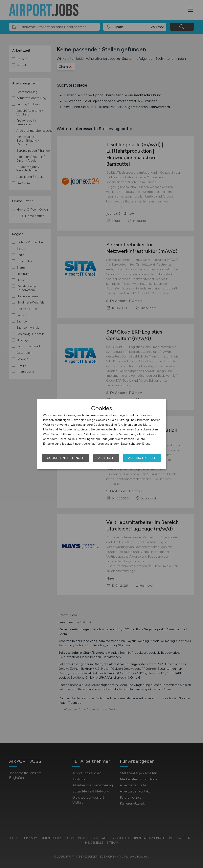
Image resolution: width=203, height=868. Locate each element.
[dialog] (101, 434)
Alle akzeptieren (142, 458)
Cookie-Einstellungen (66, 458)
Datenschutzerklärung (136, 444)
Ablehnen (106, 458)
